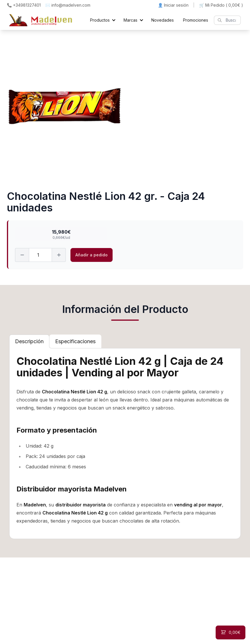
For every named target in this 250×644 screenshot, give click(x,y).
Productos (100, 20)
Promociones (196, 20)
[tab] (29, 341)
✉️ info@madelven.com (68, 5)
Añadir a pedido (92, 255)
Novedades (163, 20)
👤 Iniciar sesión (173, 5)
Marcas (130, 20)
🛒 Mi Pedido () (221, 5)
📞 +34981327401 (24, 5)
